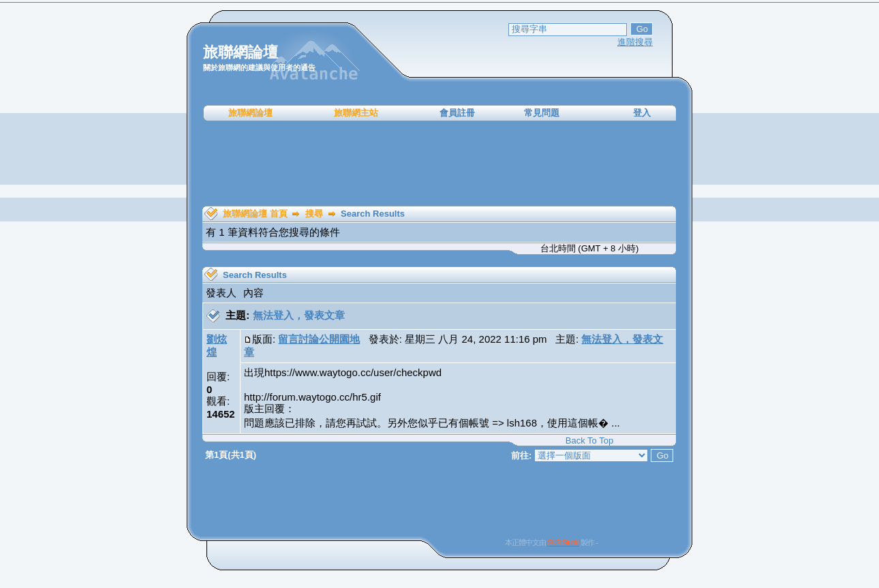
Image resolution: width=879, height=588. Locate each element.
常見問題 (542, 113)
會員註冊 (457, 113)
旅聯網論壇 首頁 (255, 214)
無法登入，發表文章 (299, 315)
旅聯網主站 (356, 113)
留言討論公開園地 (319, 339)
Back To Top (589, 440)
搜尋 (314, 214)
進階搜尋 (635, 42)
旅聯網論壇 (250, 113)
